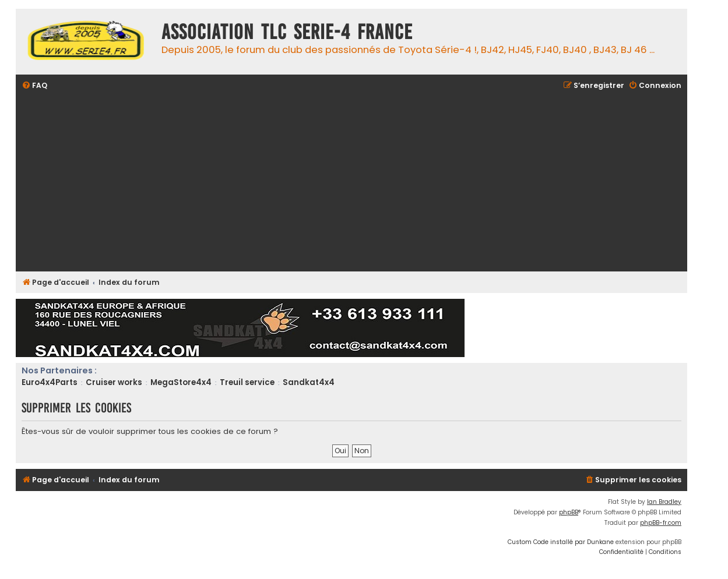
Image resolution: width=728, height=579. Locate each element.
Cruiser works (114, 382)
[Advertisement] (371, 182)
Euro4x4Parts (50, 382)
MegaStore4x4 (181, 382)
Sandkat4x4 (309, 382)
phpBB (569, 512)
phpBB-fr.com (661, 523)
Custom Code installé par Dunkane (561, 542)
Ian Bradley (664, 502)
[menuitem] (34, 86)
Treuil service (247, 382)
